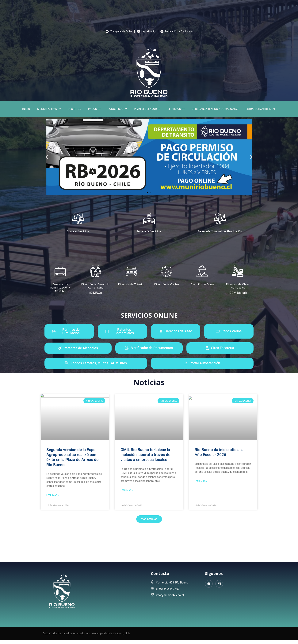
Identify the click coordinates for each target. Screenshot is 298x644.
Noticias (149, 382)
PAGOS (94, 109)
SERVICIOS (176, 109)
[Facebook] (209, 584)
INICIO (26, 109)
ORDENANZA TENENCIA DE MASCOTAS (215, 109)
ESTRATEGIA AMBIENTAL (261, 109)
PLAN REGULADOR (147, 109)
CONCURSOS (117, 109)
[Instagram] (219, 584)
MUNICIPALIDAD (49, 109)
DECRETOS (74, 109)
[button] (49, 109)
